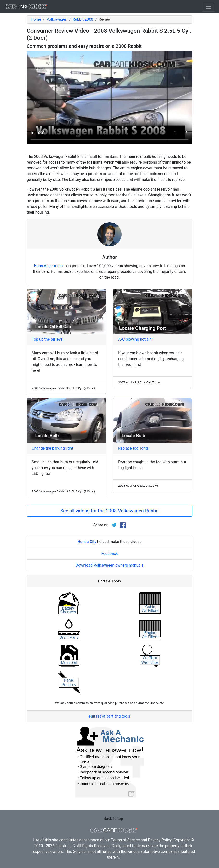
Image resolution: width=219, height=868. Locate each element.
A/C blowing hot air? (135, 339)
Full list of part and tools (109, 716)
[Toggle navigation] (208, 7)
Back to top (113, 819)
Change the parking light (52, 448)
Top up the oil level (48, 339)
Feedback (110, 553)
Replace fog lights (133, 448)
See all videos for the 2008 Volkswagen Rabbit (109, 511)
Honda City (87, 542)
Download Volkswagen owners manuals (110, 565)
